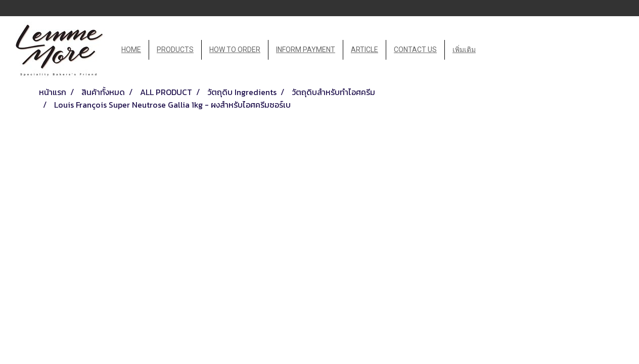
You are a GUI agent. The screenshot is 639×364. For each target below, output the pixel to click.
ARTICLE (364, 50)
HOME (131, 50)
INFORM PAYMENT (306, 50)
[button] (492, 50)
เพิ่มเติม (464, 50)
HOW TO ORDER (235, 50)
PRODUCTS (175, 50)
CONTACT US (415, 50)
